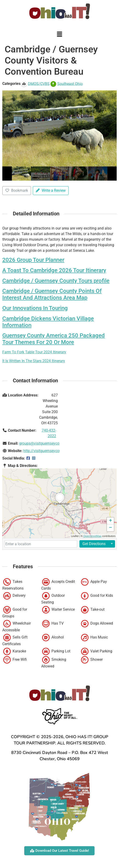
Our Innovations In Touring (35, 308)
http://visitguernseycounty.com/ (50, 451)
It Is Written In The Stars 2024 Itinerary (34, 361)
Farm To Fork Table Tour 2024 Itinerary (34, 352)
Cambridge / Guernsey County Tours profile (56, 281)
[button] (59, 35)
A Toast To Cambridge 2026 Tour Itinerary (54, 270)
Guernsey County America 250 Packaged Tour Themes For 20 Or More (54, 339)
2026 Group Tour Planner (33, 260)
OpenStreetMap (92, 536)
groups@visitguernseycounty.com (47, 443)
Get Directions (94, 544)
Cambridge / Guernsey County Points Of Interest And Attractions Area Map (52, 294)
